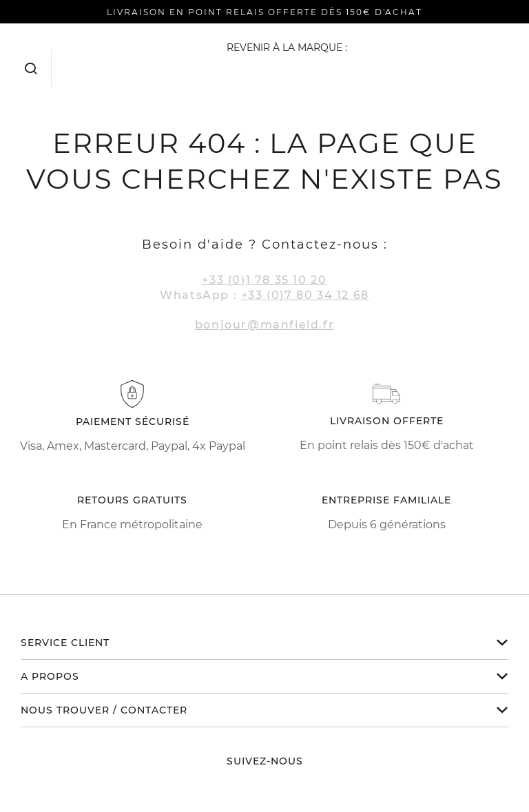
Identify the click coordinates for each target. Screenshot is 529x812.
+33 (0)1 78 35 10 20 (264, 280)
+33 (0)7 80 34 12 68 (305, 295)
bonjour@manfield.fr (264, 325)
